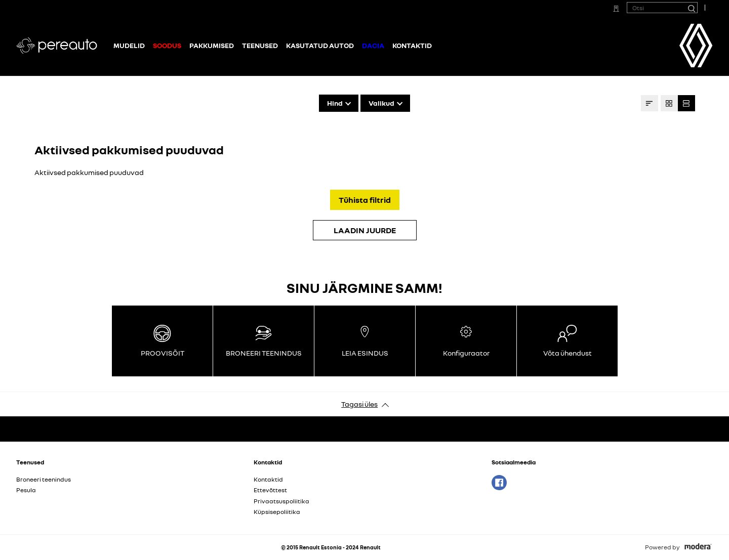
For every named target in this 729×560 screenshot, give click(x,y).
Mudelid (129, 45)
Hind (335, 103)
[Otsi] (691, 8)
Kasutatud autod (320, 45)
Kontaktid (412, 45)
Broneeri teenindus (44, 479)
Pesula (26, 490)
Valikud (381, 103)
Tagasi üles (359, 404)
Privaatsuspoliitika (281, 501)
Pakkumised (212, 45)
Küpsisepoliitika (277, 512)
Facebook (499, 483)
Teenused (260, 45)
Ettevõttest (270, 490)
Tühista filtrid (365, 200)
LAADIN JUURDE (365, 230)
